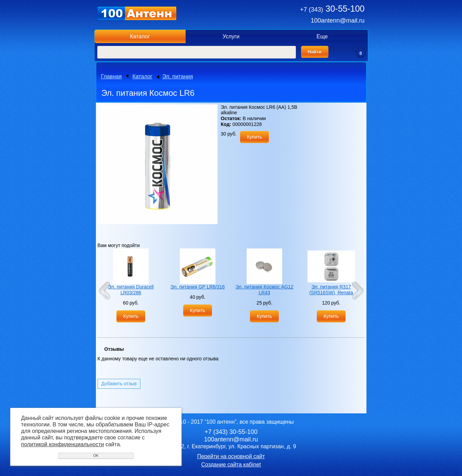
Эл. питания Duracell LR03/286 (131, 290)
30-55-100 (332, 9)
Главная (111, 76)
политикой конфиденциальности (63, 444)
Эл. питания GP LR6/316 (198, 287)
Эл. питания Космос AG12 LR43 (264, 290)
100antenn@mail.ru (338, 21)
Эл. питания (178, 76)
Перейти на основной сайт (231, 456)
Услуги (231, 36)
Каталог (140, 36)
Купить (254, 137)
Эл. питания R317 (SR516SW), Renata (331, 290)
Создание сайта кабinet (231, 465)
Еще (322, 36)
